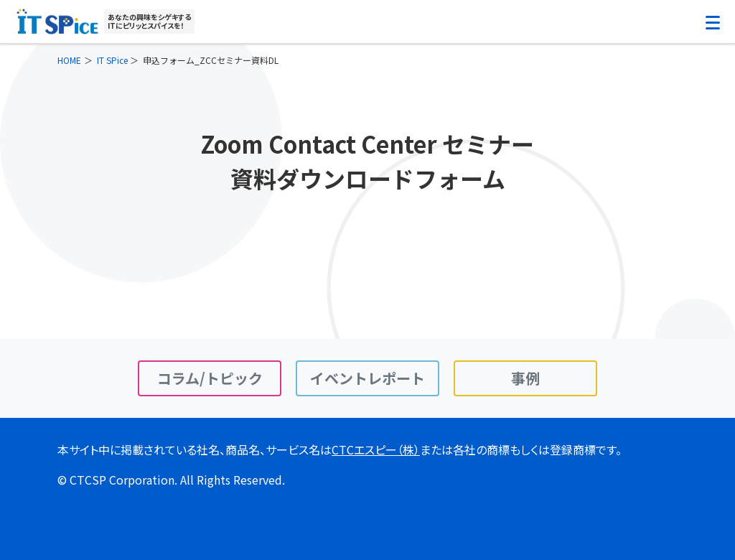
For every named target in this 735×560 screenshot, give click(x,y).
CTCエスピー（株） (376, 449)
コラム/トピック (210, 378)
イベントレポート (367, 378)
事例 (525, 378)
